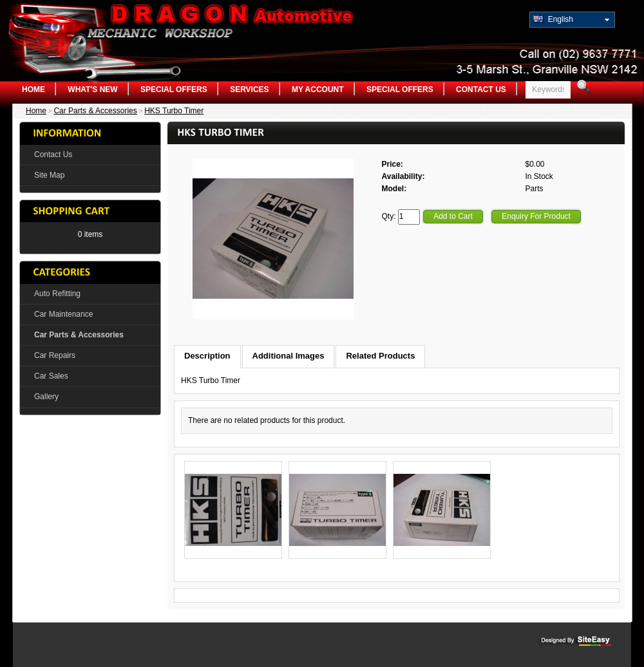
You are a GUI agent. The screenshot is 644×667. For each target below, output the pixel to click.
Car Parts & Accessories (95, 111)
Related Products (380, 356)
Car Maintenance (63, 314)
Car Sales (51, 376)
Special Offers (174, 89)
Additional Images (289, 356)
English (553, 19)
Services (249, 89)
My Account (318, 89)
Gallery (46, 397)
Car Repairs (55, 355)
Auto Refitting (57, 294)
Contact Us (481, 89)
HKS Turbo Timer (174, 111)
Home (33, 89)
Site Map (49, 175)
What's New (92, 89)
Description (207, 356)
